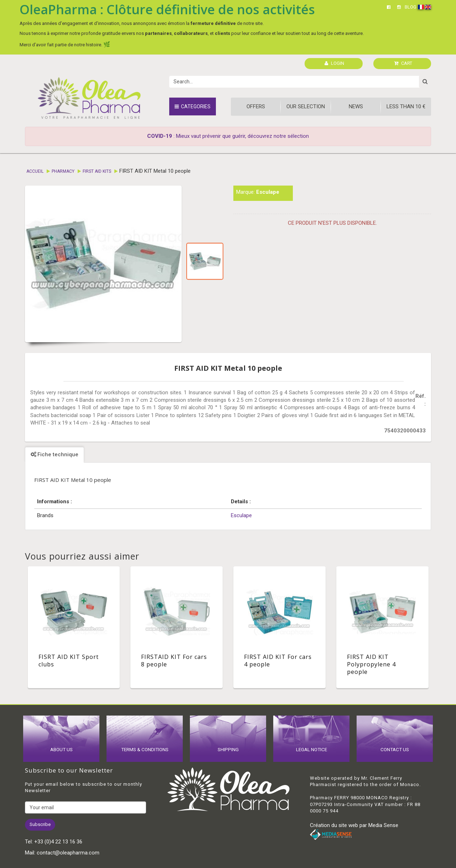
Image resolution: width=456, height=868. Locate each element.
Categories (193, 106)
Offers (256, 106)
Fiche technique (55, 454)
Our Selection (306, 106)
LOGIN (334, 63)
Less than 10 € (406, 106)
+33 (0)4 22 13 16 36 (58, 842)
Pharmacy (63, 171)
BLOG (411, 7)
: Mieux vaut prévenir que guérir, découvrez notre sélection (228, 136)
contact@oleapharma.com (68, 853)
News (356, 106)
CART (403, 63)
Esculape (268, 192)
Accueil (35, 171)
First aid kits (97, 171)
